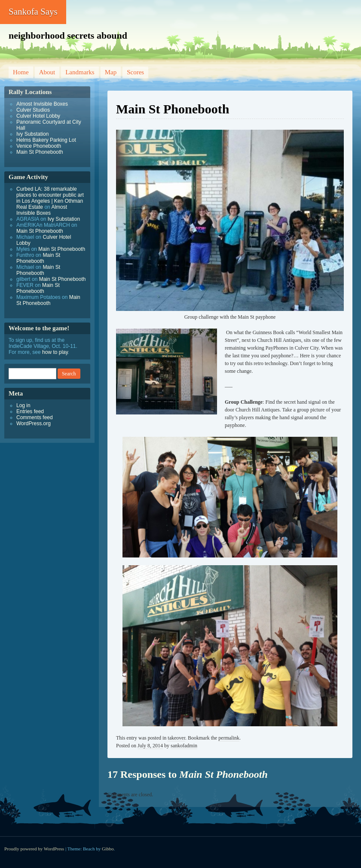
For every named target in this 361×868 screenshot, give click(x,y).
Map (111, 72)
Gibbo (108, 849)
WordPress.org (34, 423)
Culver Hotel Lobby (38, 116)
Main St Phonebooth (40, 152)
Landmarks (80, 72)
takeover (176, 738)
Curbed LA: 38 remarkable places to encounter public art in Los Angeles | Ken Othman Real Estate (50, 198)
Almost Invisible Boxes (42, 104)
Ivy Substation (32, 134)
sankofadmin (184, 746)
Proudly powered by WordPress (34, 849)
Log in (23, 405)
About (47, 72)
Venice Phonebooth (39, 146)
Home (21, 72)
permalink (229, 738)
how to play (55, 352)
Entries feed (30, 411)
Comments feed (35, 417)
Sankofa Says (33, 12)
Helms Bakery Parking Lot (46, 140)
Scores (135, 72)
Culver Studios (33, 110)
